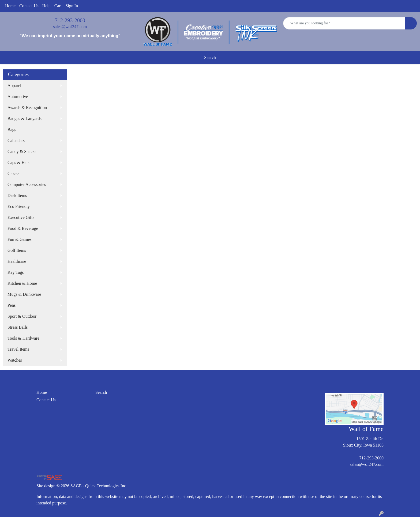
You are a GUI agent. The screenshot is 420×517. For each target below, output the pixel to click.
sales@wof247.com (70, 27)
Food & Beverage (23, 228)
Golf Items (17, 250)
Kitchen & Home (22, 283)
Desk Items (17, 195)
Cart (58, 6)
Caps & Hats (18, 162)
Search (210, 57)
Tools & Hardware (23, 338)
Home (10, 6)
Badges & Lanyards (25, 119)
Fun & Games (20, 239)
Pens (12, 305)
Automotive (18, 97)
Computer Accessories (27, 184)
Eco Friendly (19, 206)
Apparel (14, 86)
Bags (12, 130)
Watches (15, 360)
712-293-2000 (70, 20)
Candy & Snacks (22, 151)
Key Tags (16, 272)
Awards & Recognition (27, 108)
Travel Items (18, 349)
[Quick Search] (344, 23)
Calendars (16, 141)
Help (46, 6)
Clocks (13, 173)
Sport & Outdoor (22, 316)
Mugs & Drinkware (24, 294)
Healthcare (17, 261)
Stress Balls (18, 327)
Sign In (72, 6)
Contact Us (29, 6)
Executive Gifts (21, 217)
